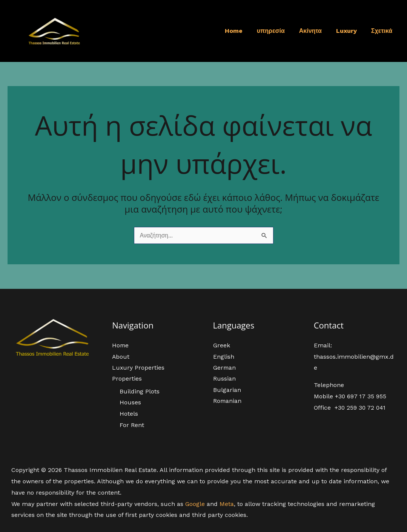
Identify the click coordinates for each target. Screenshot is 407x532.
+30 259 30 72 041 (361, 407)
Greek (222, 345)
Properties (127, 379)
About (121, 356)
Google (195, 504)
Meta (227, 504)
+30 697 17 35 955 (361, 396)
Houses (130, 402)
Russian (224, 379)
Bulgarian (227, 390)
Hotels (129, 414)
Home (244, 31)
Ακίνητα (316, 31)
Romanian (228, 401)
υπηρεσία (279, 31)
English (224, 356)
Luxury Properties (138, 367)
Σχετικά (383, 31)
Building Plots (140, 391)
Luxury (350, 31)
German (225, 367)
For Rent (132, 425)
